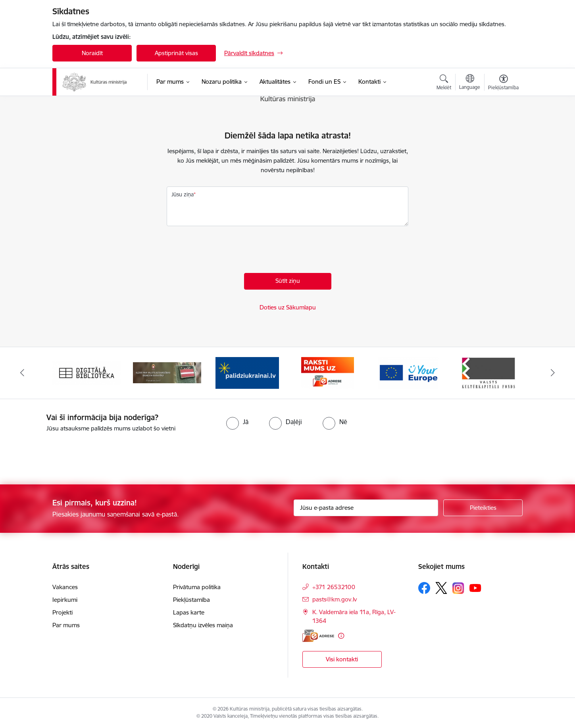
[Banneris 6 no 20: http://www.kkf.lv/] (488, 372)
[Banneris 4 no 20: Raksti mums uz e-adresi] (328, 372)
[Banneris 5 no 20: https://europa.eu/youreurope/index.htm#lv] (408, 372)
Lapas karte (189, 612)
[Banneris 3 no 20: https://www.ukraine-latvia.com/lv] (247, 372)
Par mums (66, 625)
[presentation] (227, 252)
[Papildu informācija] (341, 636)
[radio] (237, 422)
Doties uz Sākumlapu (288, 307)
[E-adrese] (318, 636)
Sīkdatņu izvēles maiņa (203, 625)
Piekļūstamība (191, 600)
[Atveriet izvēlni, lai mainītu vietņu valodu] (470, 83)
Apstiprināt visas (176, 53)
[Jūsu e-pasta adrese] (366, 508)
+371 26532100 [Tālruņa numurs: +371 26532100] (334, 587)
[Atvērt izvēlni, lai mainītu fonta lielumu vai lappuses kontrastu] (503, 83)
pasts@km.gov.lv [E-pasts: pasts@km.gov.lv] (335, 599)
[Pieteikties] (483, 508)
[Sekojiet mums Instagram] (458, 588)
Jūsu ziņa (183, 194)
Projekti (62, 612)
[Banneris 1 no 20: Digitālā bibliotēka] (87, 372)
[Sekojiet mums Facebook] (424, 588)
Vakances (65, 587)
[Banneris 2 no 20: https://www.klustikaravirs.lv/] (167, 372)
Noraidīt (92, 53)
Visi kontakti (342, 659)
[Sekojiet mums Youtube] (475, 588)
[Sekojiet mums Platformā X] (441, 588)
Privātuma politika (197, 587)
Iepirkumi (65, 600)
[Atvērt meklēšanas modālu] (444, 83)
